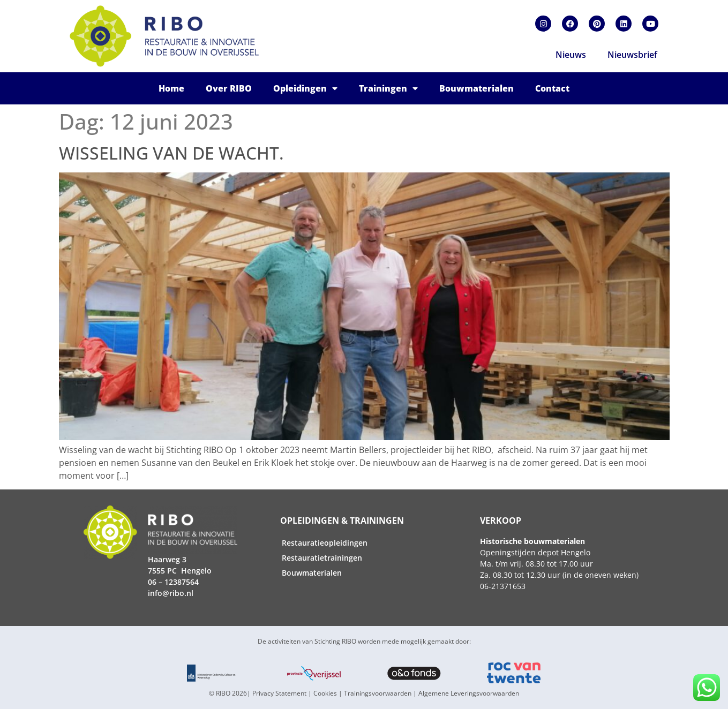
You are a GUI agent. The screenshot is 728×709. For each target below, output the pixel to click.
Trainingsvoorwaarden (378, 693)
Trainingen (388, 88)
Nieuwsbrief (632, 55)
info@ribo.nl (171, 593)
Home (171, 88)
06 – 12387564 (173, 582)
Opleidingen (305, 88)
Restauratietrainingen (322, 558)
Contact (552, 88)
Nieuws (571, 55)
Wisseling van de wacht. (171, 153)
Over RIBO (229, 88)
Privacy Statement (279, 693)
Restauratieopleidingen (325, 543)
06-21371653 (503, 586)
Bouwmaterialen (476, 88)
